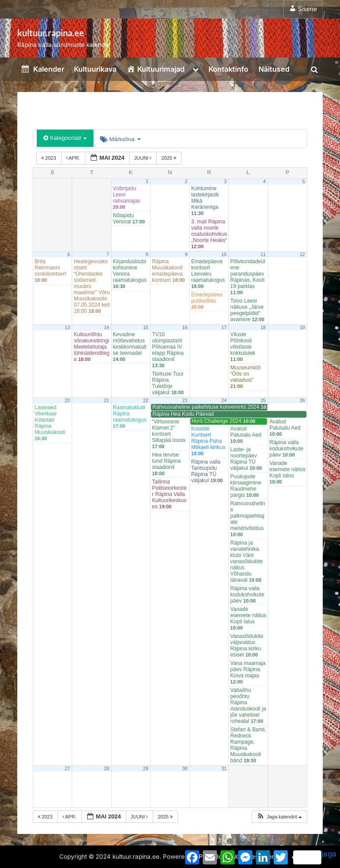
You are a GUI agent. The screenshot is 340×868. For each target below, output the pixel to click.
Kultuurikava (95, 69)
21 (107, 400)
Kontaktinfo (228, 69)
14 (107, 327)
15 (146, 327)
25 (263, 400)
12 (302, 254)
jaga (315, 857)
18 (263, 327)
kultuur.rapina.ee (51, 33)
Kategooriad (65, 138)
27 (67, 768)
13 (67, 327)
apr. (74, 158)
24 (224, 400)
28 (107, 768)
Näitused (274, 69)
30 (185, 768)
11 (263, 254)
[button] (279, 817)
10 (224, 254)
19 (302, 327)
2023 (49, 158)
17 (224, 327)
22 (146, 400)
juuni (144, 158)
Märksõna (120, 139)
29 (146, 768)
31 (224, 768)
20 (67, 400)
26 (302, 400)
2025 (169, 158)
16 (185, 327)
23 (185, 400)
